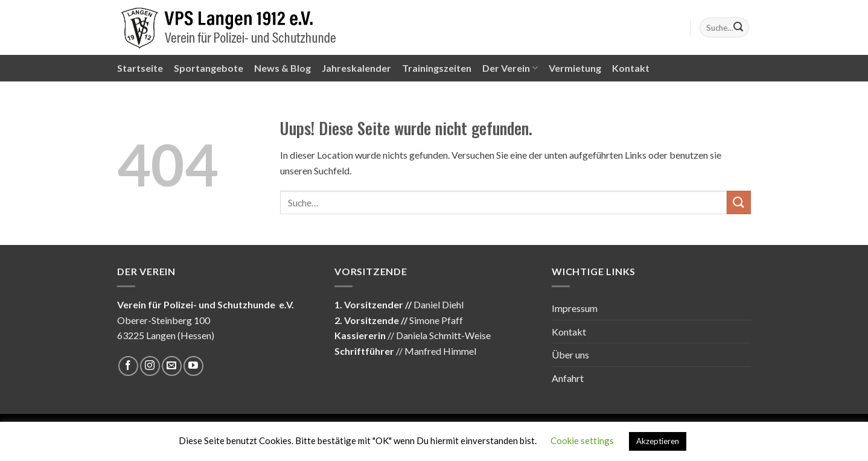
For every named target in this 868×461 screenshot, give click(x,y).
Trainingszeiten (437, 68)
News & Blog (282, 68)
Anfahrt (568, 378)
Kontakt (631, 68)
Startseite (140, 68)
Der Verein (510, 68)
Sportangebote (209, 68)
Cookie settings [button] (582, 440)
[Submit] (738, 28)
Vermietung (575, 68)
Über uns (570, 354)
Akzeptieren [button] (658, 441)
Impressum (575, 308)
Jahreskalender (356, 68)
